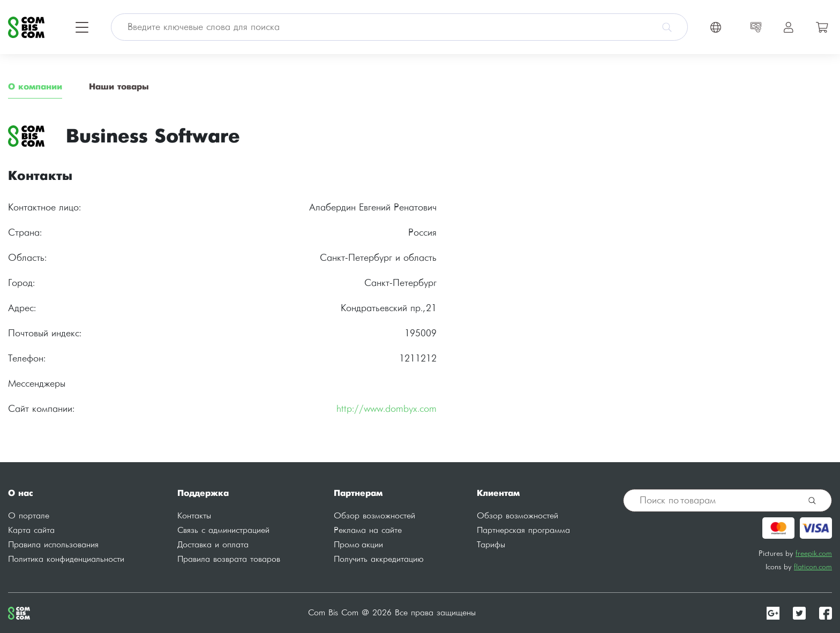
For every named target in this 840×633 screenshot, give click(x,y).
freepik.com (814, 553)
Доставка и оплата (213, 545)
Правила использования (53, 545)
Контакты (194, 516)
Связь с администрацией (223, 530)
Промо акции (358, 545)
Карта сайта (31, 530)
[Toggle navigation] (82, 27)
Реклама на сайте (368, 530)
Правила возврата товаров (229, 559)
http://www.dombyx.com (387, 409)
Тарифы (491, 545)
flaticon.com (813, 567)
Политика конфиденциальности (66, 559)
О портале (29, 516)
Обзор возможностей (374, 516)
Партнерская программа (523, 530)
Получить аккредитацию (379, 559)
